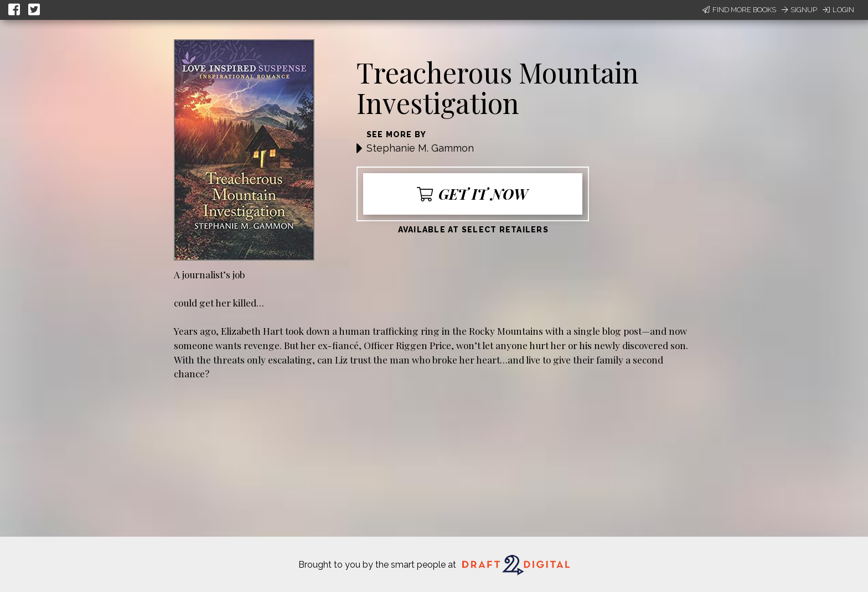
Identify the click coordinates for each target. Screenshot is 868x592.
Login (838, 10)
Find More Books (739, 10)
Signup (799, 10)
